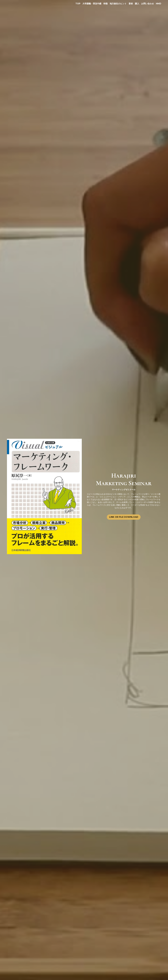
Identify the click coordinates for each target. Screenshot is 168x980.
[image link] (44, 496)
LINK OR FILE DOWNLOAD (124, 517)
